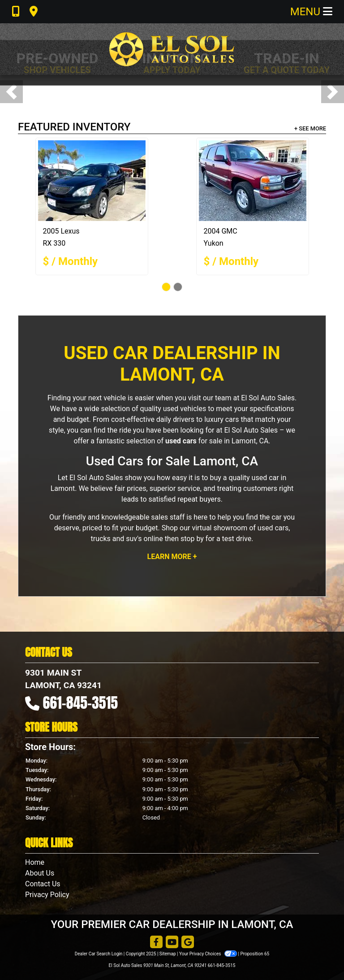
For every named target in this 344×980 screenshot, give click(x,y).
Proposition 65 (255, 954)
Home (35, 862)
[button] (11, 92)
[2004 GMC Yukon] (253, 181)
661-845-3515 (81, 703)
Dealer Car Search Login (99, 954)
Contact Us (43, 884)
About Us (40, 873)
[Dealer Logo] (172, 49)
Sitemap (168, 954)
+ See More (310, 128)
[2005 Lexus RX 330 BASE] (92, 181)
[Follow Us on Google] (188, 943)
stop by (192, 539)
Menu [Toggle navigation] (311, 12)
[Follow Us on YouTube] (172, 943)
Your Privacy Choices (209, 954)
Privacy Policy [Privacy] (47, 895)
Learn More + (172, 557)
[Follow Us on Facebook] (156, 943)
